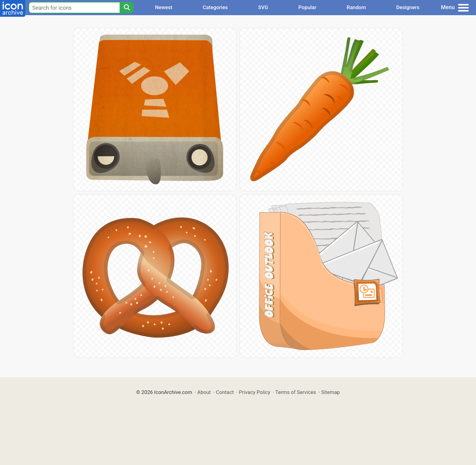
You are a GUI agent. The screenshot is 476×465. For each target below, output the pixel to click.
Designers (408, 7)
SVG (263, 7)
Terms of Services (296, 392)
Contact (225, 392)
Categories (215, 7)
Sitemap (331, 392)
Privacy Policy (255, 392)
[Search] (127, 8)
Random (356, 7)
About (204, 392)
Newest (163, 7)
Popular (307, 7)
